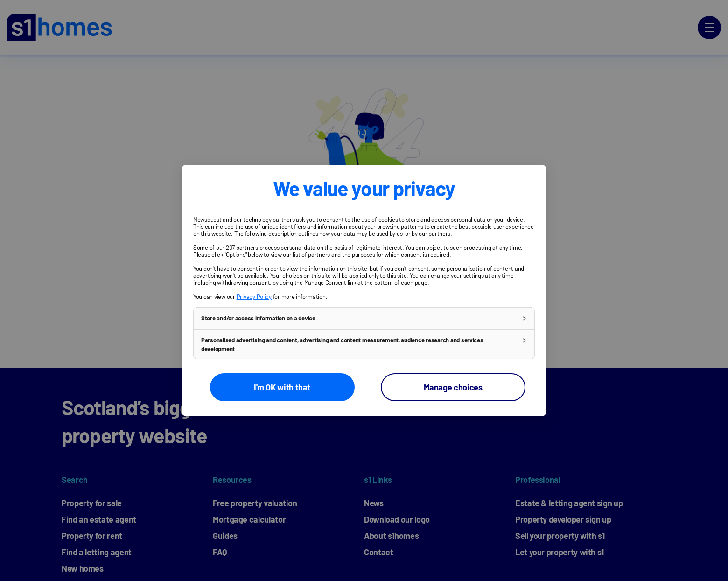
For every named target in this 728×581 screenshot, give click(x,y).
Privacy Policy (254, 297)
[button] (364, 319)
